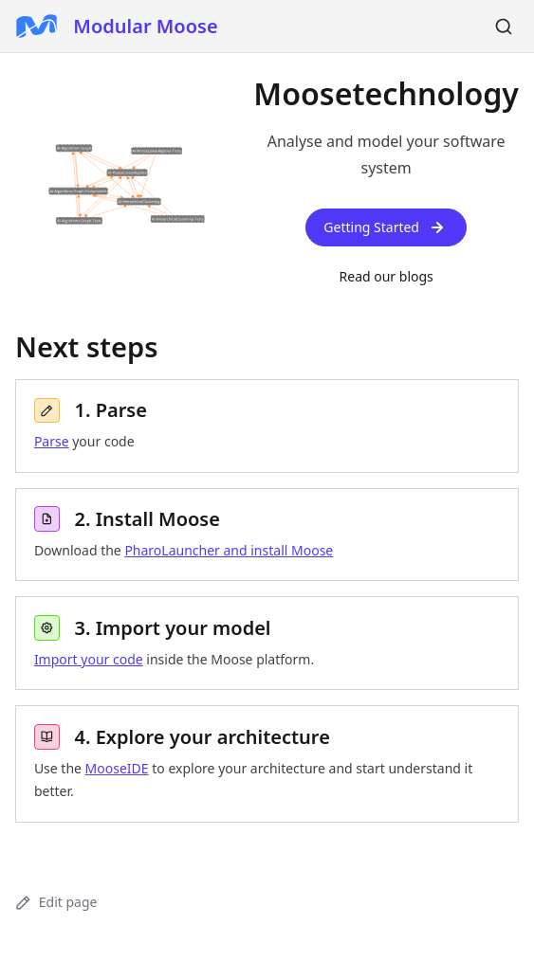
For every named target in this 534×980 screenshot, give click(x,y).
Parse (52, 441)
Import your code (89, 659)
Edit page (56, 902)
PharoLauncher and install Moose (229, 550)
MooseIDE (117, 768)
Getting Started (386, 227)
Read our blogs (387, 276)
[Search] (504, 27)
